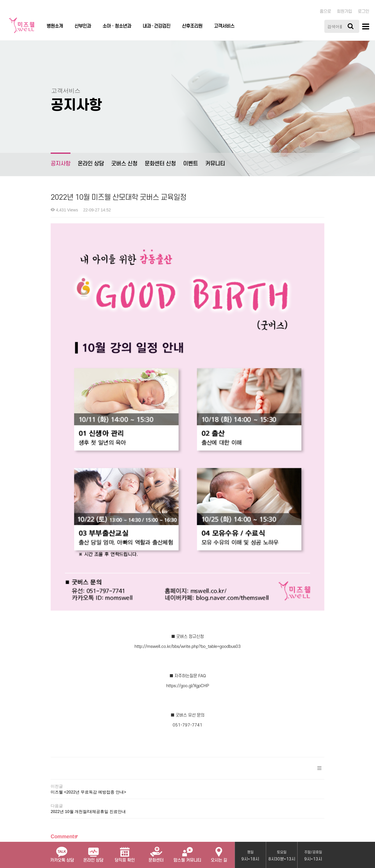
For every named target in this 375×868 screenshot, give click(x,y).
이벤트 (191, 164)
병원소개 (55, 26)
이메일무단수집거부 (166, 784)
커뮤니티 (215, 164)
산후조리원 (192, 26)
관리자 (197, 784)
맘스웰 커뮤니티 (187, 852)
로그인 (363, 12)
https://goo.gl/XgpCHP (188, 544)
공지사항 (61, 160)
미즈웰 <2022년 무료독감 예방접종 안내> (88, 650)
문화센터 (156, 852)
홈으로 (325, 12)
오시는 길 (219, 852)
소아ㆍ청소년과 (117, 26)
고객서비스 (224, 26)
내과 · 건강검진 (156, 26)
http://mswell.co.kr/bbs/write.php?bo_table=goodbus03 (188, 504)
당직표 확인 (125, 852)
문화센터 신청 (160, 164)
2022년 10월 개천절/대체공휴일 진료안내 (88, 669)
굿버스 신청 (124, 164)
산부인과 (83, 26)
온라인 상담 (91, 164)
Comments (64, 694)
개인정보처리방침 (90, 784)
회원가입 (344, 12)
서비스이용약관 (127, 784)
